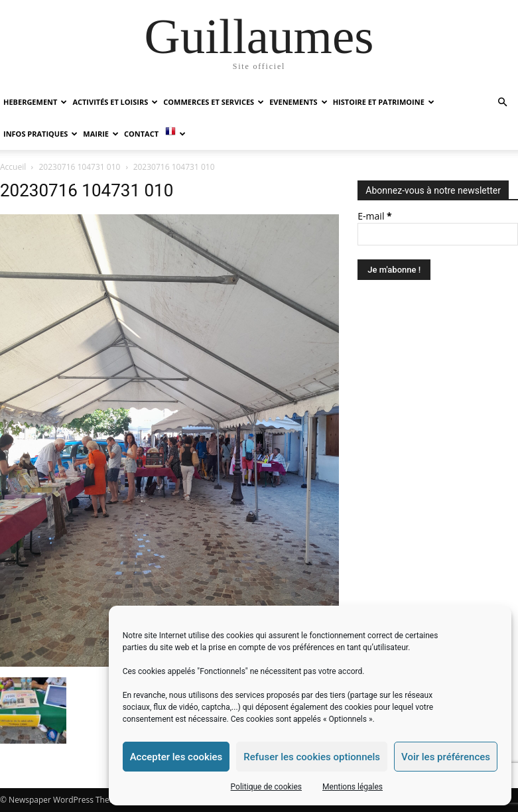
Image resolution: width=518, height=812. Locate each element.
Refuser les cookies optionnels (312, 757)
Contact (141, 134)
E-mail (374, 216)
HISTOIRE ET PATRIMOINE (384, 102)
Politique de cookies (266, 787)
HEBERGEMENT (35, 102)
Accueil (13, 167)
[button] (502, 102)
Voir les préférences (446, 757)
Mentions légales (353, 787)
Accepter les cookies (176, 757)
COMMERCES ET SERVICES (214, 102)
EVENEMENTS (298, 102)
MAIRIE (101, 134)
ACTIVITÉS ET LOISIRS (115, 102)
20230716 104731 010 (80, 167)
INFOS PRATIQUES (40, 134)
